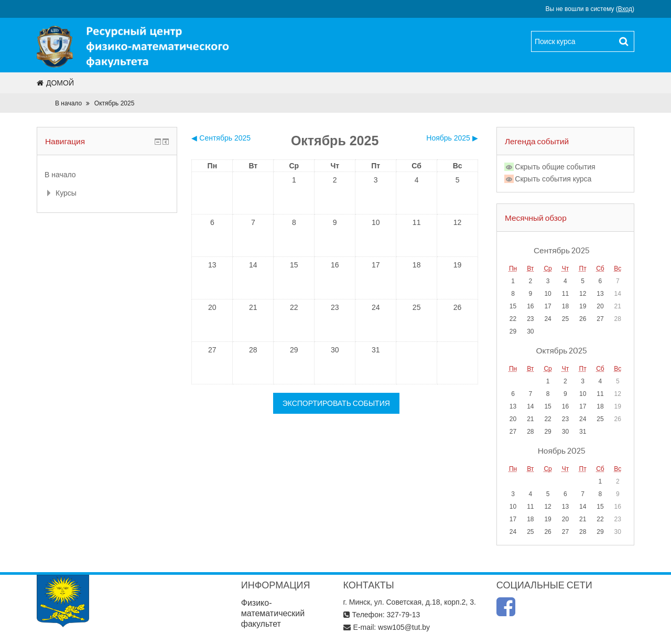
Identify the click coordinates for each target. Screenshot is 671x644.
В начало (68, 103)
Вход (625, 9)
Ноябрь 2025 (561, 450)
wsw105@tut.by (404, 627)
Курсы (66, 193)
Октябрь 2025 (115, 103)
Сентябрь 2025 (561, 250)
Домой (55, 83)
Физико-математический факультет (273, 613)
